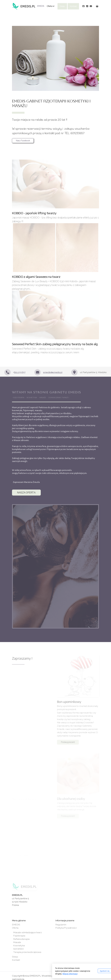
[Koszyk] (97, 6)
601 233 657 (20, 372)
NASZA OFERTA (26, 493)
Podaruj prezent (68, 743)
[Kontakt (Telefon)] (87, 6)
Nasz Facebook (23, 141)
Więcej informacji (42, 974)
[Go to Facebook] (83, 6)
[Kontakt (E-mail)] (91, 6)
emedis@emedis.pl (53, 372)
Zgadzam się (77, 971)
